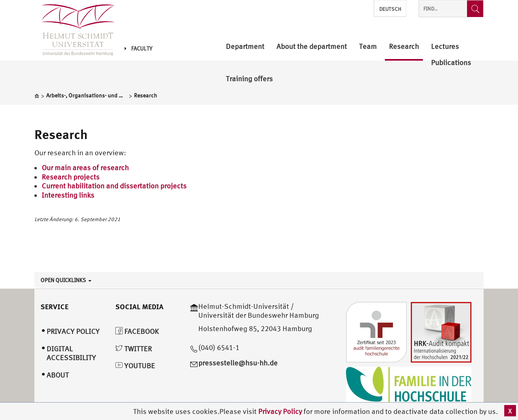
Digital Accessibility (71, 353)
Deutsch (390, 9)
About (58, 375)
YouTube (135, 366)
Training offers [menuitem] (249, 79)
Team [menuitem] (368, 47)
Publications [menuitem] (451, 63)
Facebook (137, 331)
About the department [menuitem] (312, 47)
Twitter (134, 349)
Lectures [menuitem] (445, 47)
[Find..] (475, 9)
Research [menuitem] (404, 47)
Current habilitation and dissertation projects (114, 186)
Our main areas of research (85, 168)
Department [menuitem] (245, 47)
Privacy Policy (281, 411)
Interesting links (68, 195)
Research (61, 134)
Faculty (138, 49)
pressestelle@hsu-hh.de (238, 363)
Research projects (71, 177)
